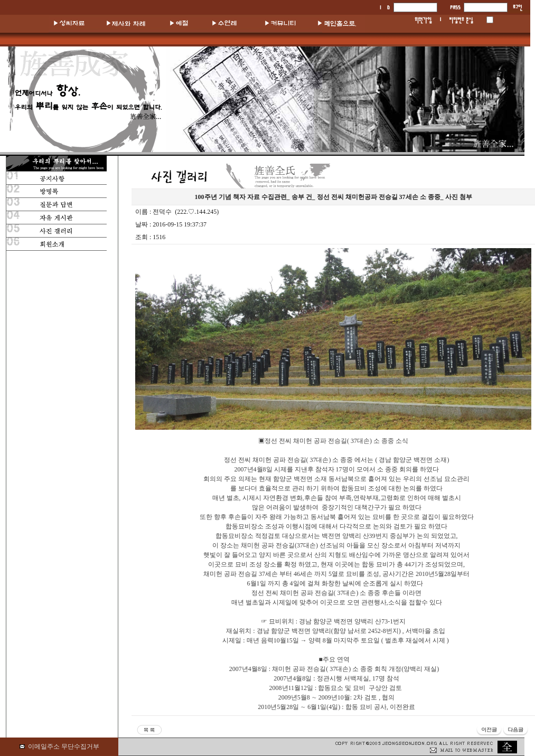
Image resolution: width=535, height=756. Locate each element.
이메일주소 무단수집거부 (64, 746)
